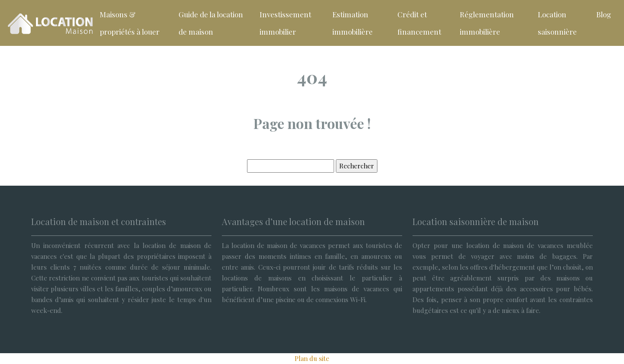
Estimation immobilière (353, 23)
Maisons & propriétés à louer (130, 23)
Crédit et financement (419, 23)
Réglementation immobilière (487, 23)
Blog (604, 14)
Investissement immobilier (285, 23)
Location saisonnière (557, 23)
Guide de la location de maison (211, 23)
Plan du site (312, 358)
